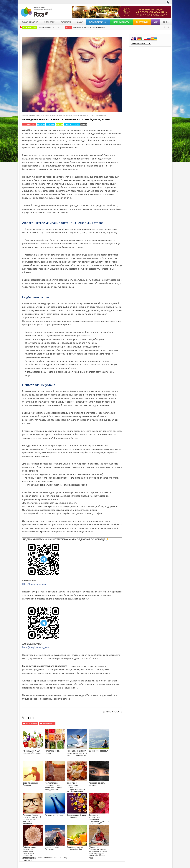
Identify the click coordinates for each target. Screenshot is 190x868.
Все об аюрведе (31, 723)
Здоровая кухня (30, 27)
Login (168, 2)
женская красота (49, 723)
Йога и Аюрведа (36, 115)
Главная (25, 115)
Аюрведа (48, 115)
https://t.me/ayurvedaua (34, 584)
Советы (76, 124)
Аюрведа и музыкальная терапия (89, 27)
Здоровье (50, 124)
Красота (60, 124)
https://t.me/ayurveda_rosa (36, 647)
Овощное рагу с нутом (49, 27)
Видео (68, 27)
